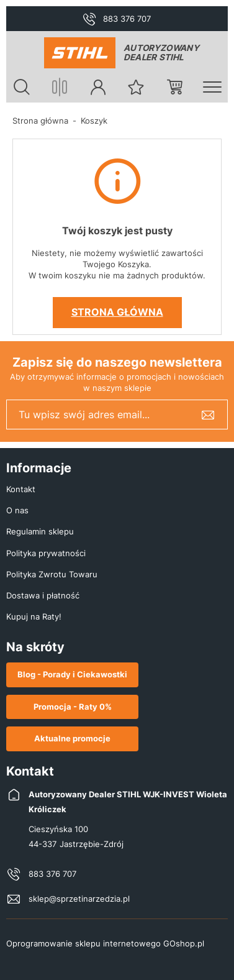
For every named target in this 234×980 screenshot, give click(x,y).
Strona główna (40, 121)
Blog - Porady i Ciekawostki (72, 674)
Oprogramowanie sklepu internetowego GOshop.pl (105, 943)
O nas (17, 510)
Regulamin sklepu (40, 531)
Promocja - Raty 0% (73, 707)
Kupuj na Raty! (34, 616)
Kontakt (21, 489)
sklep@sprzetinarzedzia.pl (79, 899)
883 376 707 (127, 19)
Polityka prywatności (46, 553)
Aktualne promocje (72, 738)
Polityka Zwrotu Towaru (52, 574)
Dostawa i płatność (43, 595)
